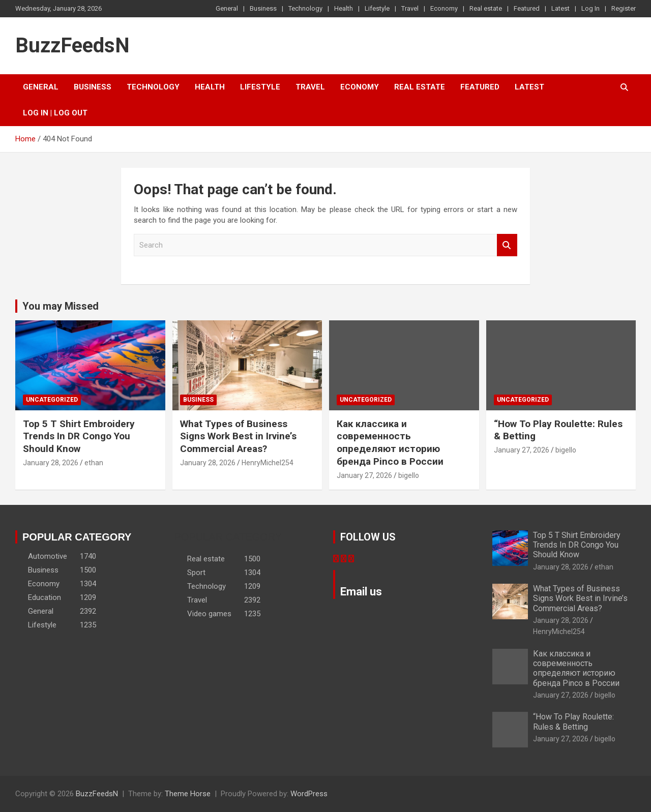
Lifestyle (377, 8)
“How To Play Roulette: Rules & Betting (573, 721)
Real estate (486, 8)
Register (624, 8)
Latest (560, 8)
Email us (361, 592)
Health (344, 8)
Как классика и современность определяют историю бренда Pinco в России (390, 443)
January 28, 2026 (51, 463)
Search (507, 245)
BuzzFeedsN (72, 46)
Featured (527, 8)
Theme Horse (188, 794)
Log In (590, 8)
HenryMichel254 (268, 463)
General (227, 8)
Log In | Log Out (55, 113)
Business (263, 8)
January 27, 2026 (364, 475)
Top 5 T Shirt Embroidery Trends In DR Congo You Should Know (79, 436)
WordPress (309, 794)
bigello (409, 475)
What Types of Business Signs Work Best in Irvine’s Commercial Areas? (238, 436)
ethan (94, 463)
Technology (305, 8)
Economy (444, 8)
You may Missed (61, 306)
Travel (410, 8)
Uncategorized (52, 400)
